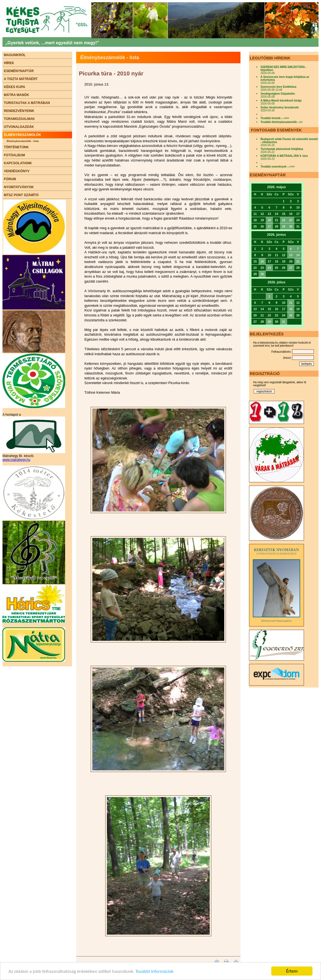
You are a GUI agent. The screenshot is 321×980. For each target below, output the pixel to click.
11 (291, 303)
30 (291, 226)
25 (291, 315)
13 (291, 255)
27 (269, 226)
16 (262, 261)
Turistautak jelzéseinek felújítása (282, 149)
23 (291, 220)
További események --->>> (278, 167)
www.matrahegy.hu (16, 460)
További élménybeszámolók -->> (282, 122)
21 (298, 261)
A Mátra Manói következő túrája (281, 101)
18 (291, 309)
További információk (155, 971)
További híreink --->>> (275, 118)
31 (284, 322)
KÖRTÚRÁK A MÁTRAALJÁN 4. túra (284, 156)
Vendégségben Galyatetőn (278, 94)
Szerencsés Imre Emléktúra (278, 87)
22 (284, 220)
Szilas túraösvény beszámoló (280, 107)
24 (269, 268)
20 (269, 220)
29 (284, 226)
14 (298, 255)
